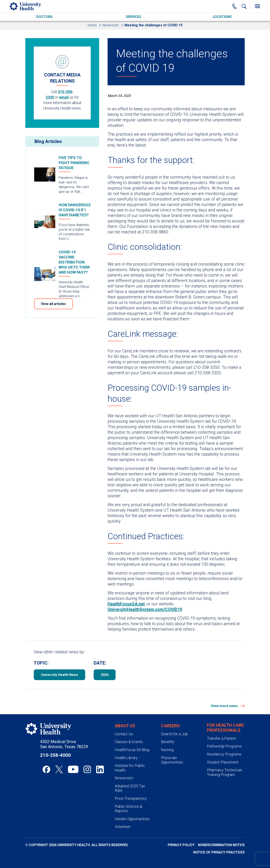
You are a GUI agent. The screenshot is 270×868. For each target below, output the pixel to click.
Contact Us (124, 734)
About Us (125, 726)
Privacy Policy (181, 845)
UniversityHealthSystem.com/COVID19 (145, 609)
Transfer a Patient (221, 738)
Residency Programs (224, 754)
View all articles (53, 304)
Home (92, 25)
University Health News (59, 675)
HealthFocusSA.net (126, 604)
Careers (170, 726)
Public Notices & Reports (128, 809)
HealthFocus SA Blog (132, 750)
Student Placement (223, 762)
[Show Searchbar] (244, 6)
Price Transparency (131, 798)
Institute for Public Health (130, 768)
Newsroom (111, 25)
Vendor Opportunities (132, 819)
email (64, 97)
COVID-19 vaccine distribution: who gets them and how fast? (74, 262)
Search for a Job (174, 734)
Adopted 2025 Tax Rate (130, 788)
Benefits (168, 742)
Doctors (44, 17)
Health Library (126, 758)
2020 (105, 675)
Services (133, 17)
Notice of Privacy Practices (219, 852)
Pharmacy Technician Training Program (225, 772)
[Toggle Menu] (257, 6)
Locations (222, 17)
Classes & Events (129, 742)
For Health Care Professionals (225, 728)
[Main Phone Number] (235, 6)
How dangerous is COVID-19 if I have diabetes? (75, 210)
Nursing (167, 750)
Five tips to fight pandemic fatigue (74, 163)
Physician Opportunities (172, 760)
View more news (225, 706)
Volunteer (123, 827)
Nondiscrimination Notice (221, 845)
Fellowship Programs (224, 746)
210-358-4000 (55, 755)
